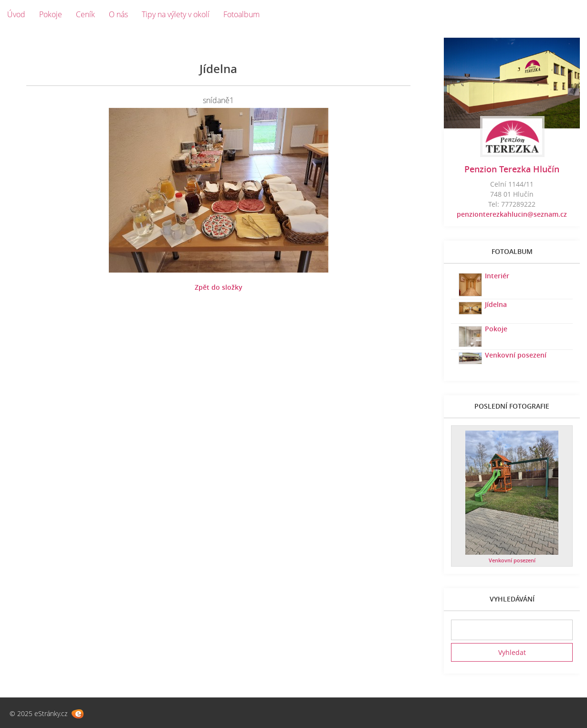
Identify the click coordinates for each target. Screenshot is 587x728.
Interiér (497, 276)
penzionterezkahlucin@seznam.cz (512, 214)
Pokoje (51, 14)
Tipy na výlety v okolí (176, 14)
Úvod (16, 14)
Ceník (85, 14)
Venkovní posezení (516, 355)
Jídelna (496, 304)
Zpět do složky (219, 287)
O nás (118, 14)
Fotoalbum (241, 14)
